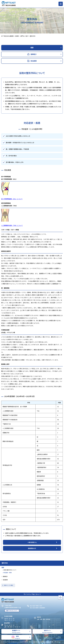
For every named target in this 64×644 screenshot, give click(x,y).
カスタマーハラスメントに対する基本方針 (29, 642)
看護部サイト (16, 631)
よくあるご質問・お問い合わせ (53, 642)
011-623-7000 (34, 606)
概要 (3, 567)
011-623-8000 (34, 608)
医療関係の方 (32, 548)
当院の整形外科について (10, 570)
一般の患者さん (32, 542)
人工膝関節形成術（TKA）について (12, 225)
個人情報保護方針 (42, 642)
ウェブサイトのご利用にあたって (12, 642)
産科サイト (47, 631)
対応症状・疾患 (8, 573)
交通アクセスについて (12, 611)
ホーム (3, 642)
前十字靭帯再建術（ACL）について (12, 199)
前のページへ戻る (9, 585)
